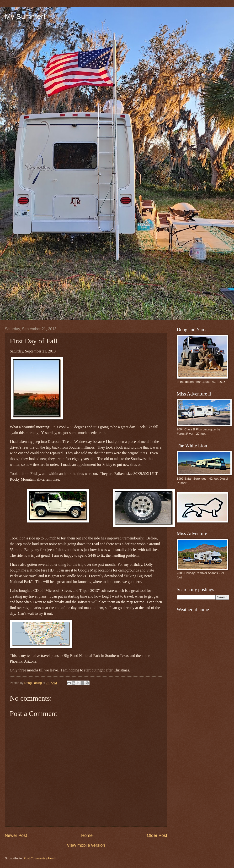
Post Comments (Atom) (40, 858)
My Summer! (25, 16)
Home (87, 835)
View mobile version (86, 845)
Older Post (157, 835)
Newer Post (16, 835)
